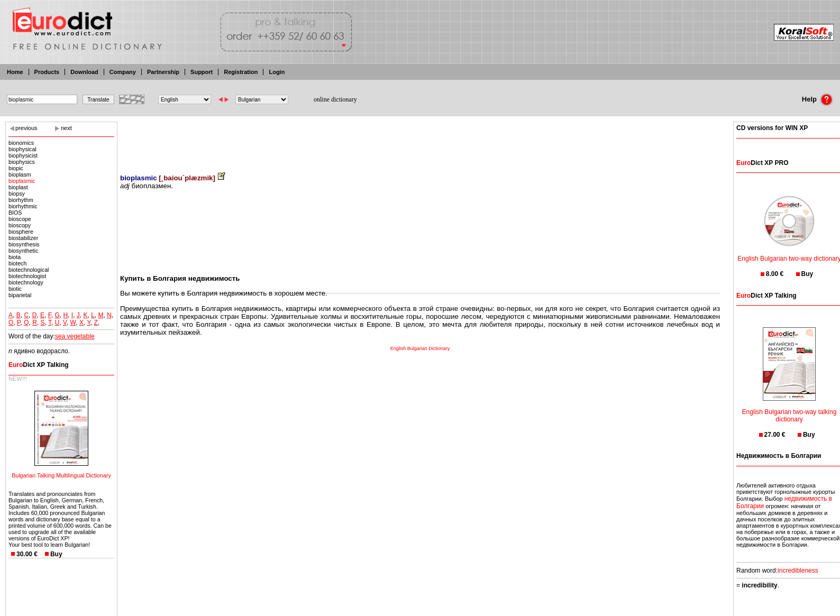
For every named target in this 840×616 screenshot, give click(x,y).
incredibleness (798, 571)
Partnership (163, 72)
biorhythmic (23, 206)
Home (15, 72)
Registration (241, 72)
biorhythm (21, 200)
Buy (56, 554)
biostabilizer (23, 238)
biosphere (21, 232)
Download (84, 72)
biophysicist (23, 155)
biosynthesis (24, 244)
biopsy (17, 194)
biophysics (22, 162)
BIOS (15, 213)
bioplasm (20, 174)
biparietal (20, 295)
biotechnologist (27, 276)
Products (47, 72)
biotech (17, 263)
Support (202, 72)
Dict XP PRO (762, 163)
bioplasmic (22, 181)
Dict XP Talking (39, 365)
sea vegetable (75, 336)
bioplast (18, 187)
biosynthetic (23, 251)
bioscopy (20, 225)
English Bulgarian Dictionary (420, 348)
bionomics (21, 143)
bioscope (20, 219)
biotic (15, 289)
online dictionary (335, 99)
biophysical (22, 149)
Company (123, 72)
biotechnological (29, 270)
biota (15, 257)
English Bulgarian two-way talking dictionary (789, 409)
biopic (16, 168)
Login (277, 72)
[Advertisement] (420, 140)
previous (26, 128)
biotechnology (26, 282)
